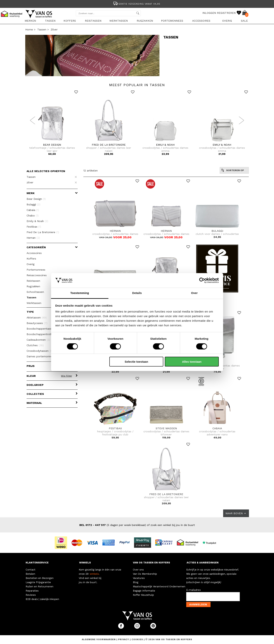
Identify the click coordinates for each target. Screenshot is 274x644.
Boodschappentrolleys (44, 334)
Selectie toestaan (136, 362)
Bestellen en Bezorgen (40, 578)
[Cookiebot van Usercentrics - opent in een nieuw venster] (202, 280)
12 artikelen (91, 171)
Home (29, 29)
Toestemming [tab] (80, 293)
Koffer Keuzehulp (143, 595)
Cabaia (33, 210)
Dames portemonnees (45, 356)
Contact (30, 570)
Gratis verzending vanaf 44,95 (136, 4)
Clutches (35, 345)
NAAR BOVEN (236, 513)
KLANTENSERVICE (37, 563)
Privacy (124, 640)
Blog (136, 582)
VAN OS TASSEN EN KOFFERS (151, 563)
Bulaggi (33, 204)
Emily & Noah (37, 221)
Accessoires (201, 21)
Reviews (31, 595)
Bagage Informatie (144, 591)
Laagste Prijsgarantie (38, 582)
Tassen (50, 21)
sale (244, 21)
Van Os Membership (145, 574)
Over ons (138, 570)
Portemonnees (172, 21)
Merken (30, 21)
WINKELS (85, 563)
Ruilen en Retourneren (39, 586)
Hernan (33, 238)
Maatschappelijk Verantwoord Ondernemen (159, 586)
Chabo (33, 215)
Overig (227, 21)
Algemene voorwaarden (99, 640)
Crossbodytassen (42, 351)
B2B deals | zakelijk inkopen (42, 599)
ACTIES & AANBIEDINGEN (203, 563)
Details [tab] (137, 293)
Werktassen (119, 21)
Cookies (137, 640)
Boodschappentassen (43, 329)
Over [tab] (194, 293)
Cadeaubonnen (38, 340)
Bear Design (36, 199)
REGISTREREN (226, 13)
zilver (54, 29)
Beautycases (37, 323)
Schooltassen (35, 292)
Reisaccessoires (37, 275)
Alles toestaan (192, 362)
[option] (137, 4)
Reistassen (93, 21)
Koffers (70, 21)
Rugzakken (145, 21)
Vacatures (139, 578)
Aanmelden (198, 604)
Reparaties (32, 591)
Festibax (34, 227)
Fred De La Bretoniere (43, 232)
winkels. (95, 574)
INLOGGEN (209, 13)
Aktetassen (37, 318)
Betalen (30, 574)
